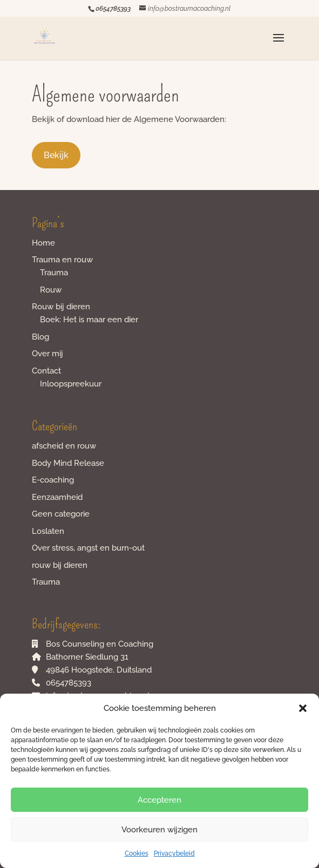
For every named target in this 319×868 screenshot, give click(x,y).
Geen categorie (61, 514)
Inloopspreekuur (71, 384)
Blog (40, 337)
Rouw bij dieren (61, 307)
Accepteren (159, 800)
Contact (46, 371)
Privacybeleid (174, 853)
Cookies (137, 853)
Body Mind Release (68, 463)
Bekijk (56, 155)
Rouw (51, 290)
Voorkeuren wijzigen (159, 830)
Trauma (54, 273)
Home (43, 243)
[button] (303, 708)
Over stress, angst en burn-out (88, 548)
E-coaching (53, 480)
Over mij (47, 354)
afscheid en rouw (64, 446)
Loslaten (48, 531)
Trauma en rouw (62, 260)
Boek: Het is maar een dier (89, 320)
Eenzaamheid (57, 497)
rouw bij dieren (60, 565)
